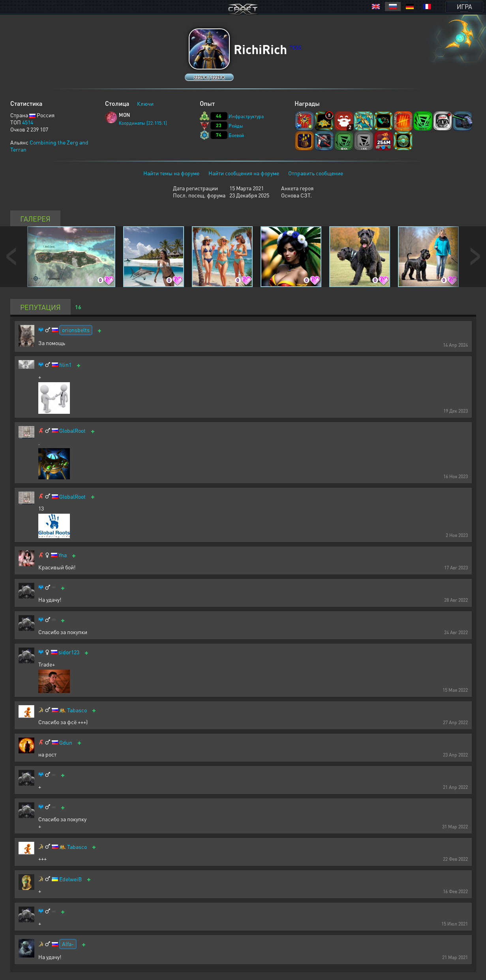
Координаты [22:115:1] (143, 123)
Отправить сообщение (316, 173)
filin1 (65, 365)
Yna (63, 555)
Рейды (236, 126)
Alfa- (68, 944)
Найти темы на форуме (171, 173)
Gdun (66, 743)
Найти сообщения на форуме (244, 173)
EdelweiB (70, 879)
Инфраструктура (246, 116)
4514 (28, 122)
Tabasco (77, 710)
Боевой (236, 135)
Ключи (145, 103)
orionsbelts (76, 330)
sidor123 (69, 652)
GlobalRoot (72, 431)
